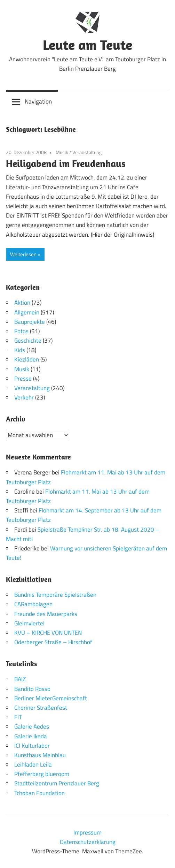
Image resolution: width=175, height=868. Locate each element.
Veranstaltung (87, 152)
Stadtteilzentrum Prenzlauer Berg (57, 783)
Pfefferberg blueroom (42, 774)
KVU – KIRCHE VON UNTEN (48, 633)
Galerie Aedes (32, 726)
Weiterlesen (23, 254)
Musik (62, 152)
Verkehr (24, 397)
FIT (18, 717)
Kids (20, 350)
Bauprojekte (30, 322)
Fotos (21, 331)
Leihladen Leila (33, 764)
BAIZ (20, 679)
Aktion (22, 303)
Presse (23, 379)
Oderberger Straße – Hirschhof (53, 642)
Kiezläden (27, 359)
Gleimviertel (29, 623)
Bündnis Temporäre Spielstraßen (55, 595)
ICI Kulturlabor (32, 746)
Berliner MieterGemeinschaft (51, 698)
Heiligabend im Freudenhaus (66, 163)
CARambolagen (33, 604)
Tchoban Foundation (39, 793)
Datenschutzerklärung (88, 842)
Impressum (87, 832)
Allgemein (27, 312)
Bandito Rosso (32, 689)
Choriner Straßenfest (41, 708)
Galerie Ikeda (31, 736)
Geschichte (28, 341)
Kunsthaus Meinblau (40, 755)
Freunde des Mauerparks (46, 614)
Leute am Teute (87, 45)
